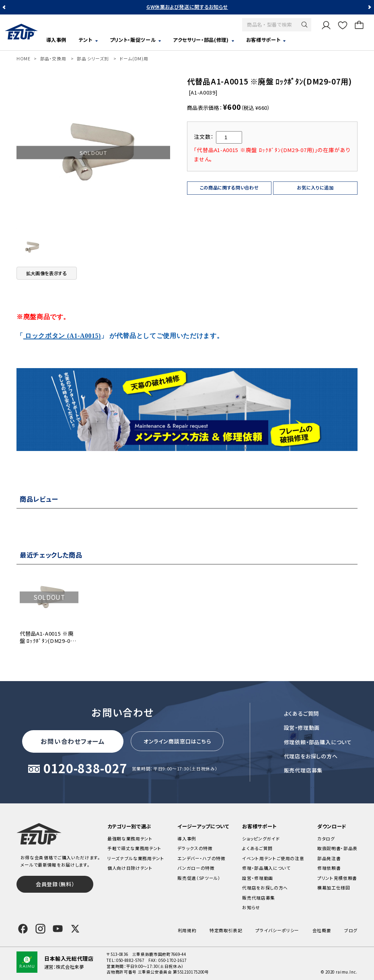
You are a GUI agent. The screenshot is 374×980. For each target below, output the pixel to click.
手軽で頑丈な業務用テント (135, 848)
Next (369, 7)
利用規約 (187, 930)
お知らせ (251, 907)
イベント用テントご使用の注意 (273, 858)
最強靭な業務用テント (130, 839)
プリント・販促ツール (133, 40)
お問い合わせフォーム (73, 741)
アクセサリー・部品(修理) (201, 40)
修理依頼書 (329, 868)
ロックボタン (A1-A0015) (62, 336)
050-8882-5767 (130, 960)
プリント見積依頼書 (337, 878)
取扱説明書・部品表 (337, 848)
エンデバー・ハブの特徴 (201, 858)
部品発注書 (329, 858)
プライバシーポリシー (277, 930)
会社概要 (322, 930)
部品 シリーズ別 (93, 59)
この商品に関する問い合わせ (229, 187)
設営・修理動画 (302, 728)
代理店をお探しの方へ (311, 756)
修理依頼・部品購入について (318, 742)
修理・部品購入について (266, 868)
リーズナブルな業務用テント (136, 858)
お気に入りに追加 (315, 187)
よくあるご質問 (302, 713)
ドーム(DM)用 (134, 59)
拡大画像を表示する (47, 273)
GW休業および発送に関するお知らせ (187, 7)
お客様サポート (263, 40)
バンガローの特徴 (196, 868)
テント (86, 40)
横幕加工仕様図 (334, 888)
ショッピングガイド (261, 839)
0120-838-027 (85, 769)
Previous (5, 7)
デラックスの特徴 (195, 848)
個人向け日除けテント (130, 868)
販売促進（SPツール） (199, 878)
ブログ (351, 930)
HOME (24, 59)
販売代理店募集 (303, 770)
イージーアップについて (203, 826)
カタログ (326, 839)
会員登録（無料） (55, 884)
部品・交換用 (53, 59)
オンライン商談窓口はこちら (177, 741)
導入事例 (57, 40)
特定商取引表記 (226, 930)
